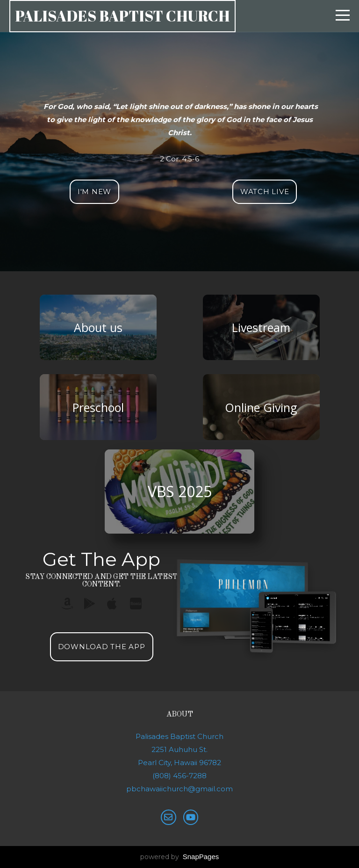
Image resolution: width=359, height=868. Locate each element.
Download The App (102, 647)
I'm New (94, 192)
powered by (180, 857)
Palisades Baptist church (122, 16)
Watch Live (265, 192)
